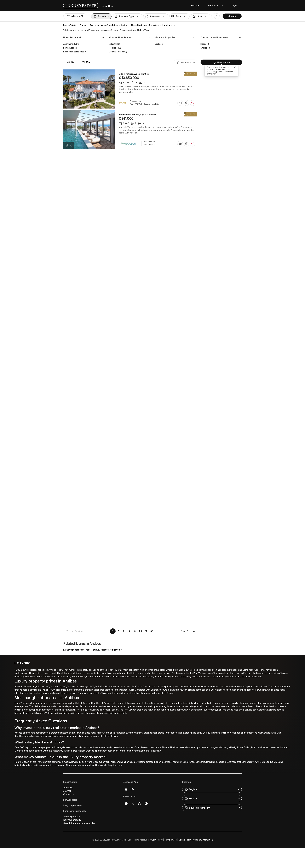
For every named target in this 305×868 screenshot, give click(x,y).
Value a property (72, 817)
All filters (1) (75, 16)
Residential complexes (74, 52)
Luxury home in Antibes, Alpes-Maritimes (139, 155)
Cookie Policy (185, 840)
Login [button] (234, 6)
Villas (111, 44)
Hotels (203, 44)
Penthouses (69, 48)
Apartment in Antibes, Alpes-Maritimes (138, 115)
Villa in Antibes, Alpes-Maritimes (135, 74)
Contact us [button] (69, 794)
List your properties (73, 805)
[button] (101, 16)
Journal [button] (67, 791)
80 (152, 631)
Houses (112, 48)
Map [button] (86, 62)
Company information (203, 840)
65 (146, 631)
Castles (158, 44)
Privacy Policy (156, 840)
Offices (204, 48)
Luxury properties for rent (77, 650)
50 (141, 631)
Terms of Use (171, 840)
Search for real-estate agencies (79, 823)
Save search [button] (221, 62)
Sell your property (72, 820)
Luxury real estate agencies (107, 650)
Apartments (68, 44)
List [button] (71, 62)
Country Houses (116, 52)
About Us (68, 788)
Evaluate (195, 6)
